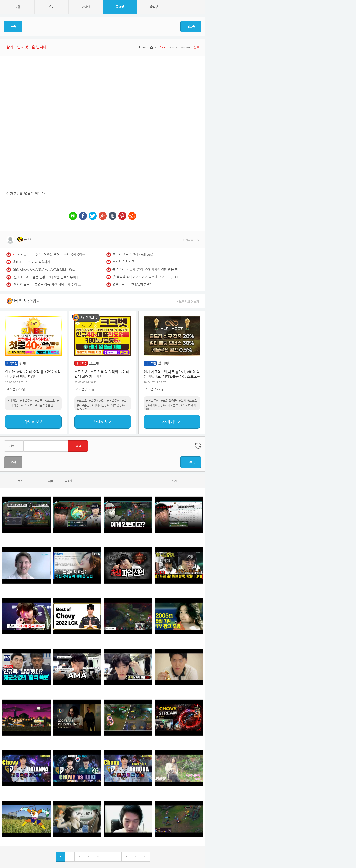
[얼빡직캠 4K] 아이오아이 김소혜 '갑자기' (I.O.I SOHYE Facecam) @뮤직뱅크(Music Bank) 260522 (147, 277)
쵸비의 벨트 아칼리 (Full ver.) (133, 254)
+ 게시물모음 (191, 240)
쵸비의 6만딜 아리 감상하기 (31, 262)
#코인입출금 (169, 401)
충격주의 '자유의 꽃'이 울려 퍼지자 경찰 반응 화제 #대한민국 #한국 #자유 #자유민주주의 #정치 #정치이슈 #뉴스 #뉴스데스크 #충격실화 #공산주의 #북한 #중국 (147, 270)
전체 (13, 462)
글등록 (191, 26)
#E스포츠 (27, 405)
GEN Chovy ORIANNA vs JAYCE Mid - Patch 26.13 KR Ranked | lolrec (47, 270)
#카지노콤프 (171, 405)
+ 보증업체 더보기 (188, 301)
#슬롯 (39, 401)
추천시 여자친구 (123, 262)
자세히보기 (33, 422)
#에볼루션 (26, 401)
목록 (13, 26)
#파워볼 (13, 401)
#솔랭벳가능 (97, 401)
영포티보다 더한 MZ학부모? (132, 285)
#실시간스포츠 (188, 401)
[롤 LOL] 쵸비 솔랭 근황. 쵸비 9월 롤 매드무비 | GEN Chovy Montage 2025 (47, 277)
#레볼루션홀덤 (44, 405)
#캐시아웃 (154, 405)
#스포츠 (50, 401)
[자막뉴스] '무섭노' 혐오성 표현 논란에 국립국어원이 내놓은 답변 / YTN (51, 254)
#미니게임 (98, 405)
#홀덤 (86, 405)
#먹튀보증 (113, 405)
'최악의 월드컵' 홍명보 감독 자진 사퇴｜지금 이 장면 (47, 285)
